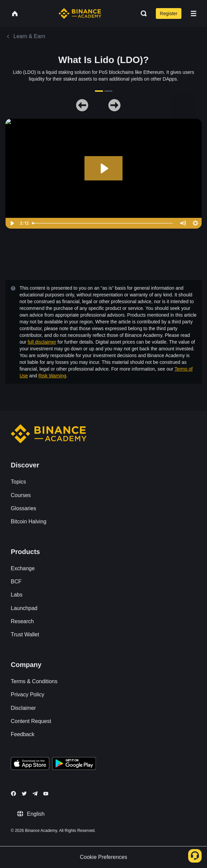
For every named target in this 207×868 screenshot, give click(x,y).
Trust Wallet (25, 634)
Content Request (31, 721)
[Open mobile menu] (194, 13)
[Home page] (80, 13)
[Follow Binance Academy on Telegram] (35, 793)
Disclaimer (23, 708)
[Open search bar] (142, 13)
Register (169, 13)
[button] (194, 13)
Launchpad (24, 608)
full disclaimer (42, 342)
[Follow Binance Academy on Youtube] (46, 794)
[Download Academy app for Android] (74, 764)
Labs (17, 595)
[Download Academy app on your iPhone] (30, 764)
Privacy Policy (28, 695)
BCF (16, 582)
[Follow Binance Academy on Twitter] (24, 793)
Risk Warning (52, 376)
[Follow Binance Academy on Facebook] (13, 793)
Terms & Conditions (34, 681)
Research (22, 621)
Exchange (23, 568)
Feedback (23, 734)
